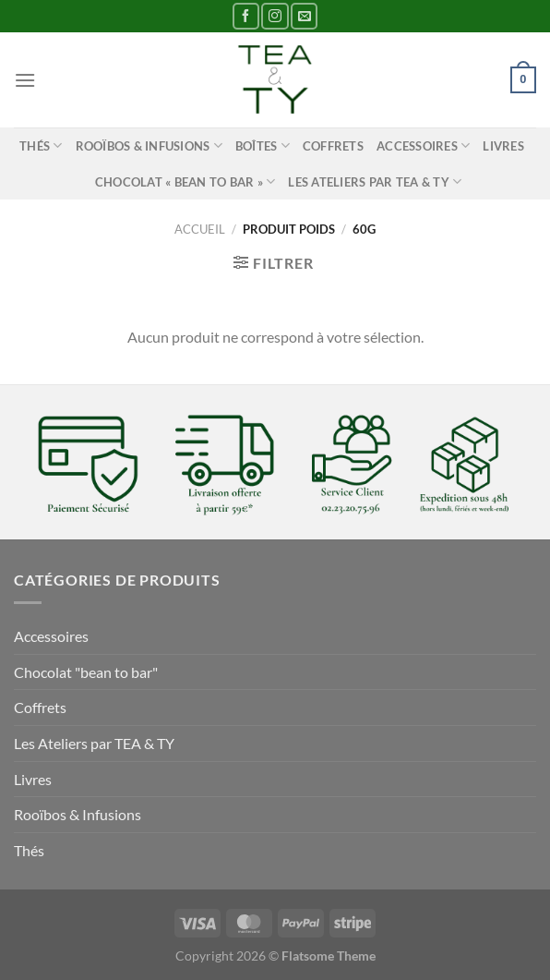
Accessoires (423, 145)
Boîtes (263, 145)
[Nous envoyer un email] (304, 16)
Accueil (200, 229)
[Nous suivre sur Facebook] (246, 16)
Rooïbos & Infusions (149, 145)
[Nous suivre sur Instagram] (275, 16)
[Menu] (25, 80)
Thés (41, 145)
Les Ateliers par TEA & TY (375, 181)
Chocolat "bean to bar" (86, 672)
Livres (503, 146)
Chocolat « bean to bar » (185, 181)
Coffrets (333, 146)
